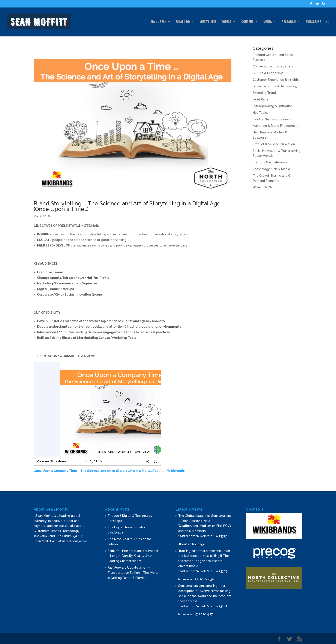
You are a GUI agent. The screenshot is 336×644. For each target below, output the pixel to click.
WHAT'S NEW (262, 187)
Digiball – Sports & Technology (275, 86)
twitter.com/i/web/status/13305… (204, 571)
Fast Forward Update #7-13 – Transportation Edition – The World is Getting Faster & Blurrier (133, 573)
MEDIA (268, 22)
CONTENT (247, 22)
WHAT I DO (183, 22)
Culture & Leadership (268, 73)
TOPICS (226, 22)
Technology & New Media (271, 169)
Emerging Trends (265, 93)
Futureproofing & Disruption (273, 106)
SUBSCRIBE (313, 22)
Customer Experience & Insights (276, 80)
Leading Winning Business (271, 119)
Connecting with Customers (273, 66)
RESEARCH (289, 22)
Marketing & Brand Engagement (276, 126)
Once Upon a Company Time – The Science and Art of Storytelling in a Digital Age (96, 471)
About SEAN (158, 22)
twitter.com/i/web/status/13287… (203, 606)
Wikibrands (176, 471)
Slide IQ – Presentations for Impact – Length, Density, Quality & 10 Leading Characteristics (133, 556)
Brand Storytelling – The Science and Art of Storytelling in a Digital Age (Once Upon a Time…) (127, 206)
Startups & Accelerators (270, 162)
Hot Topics (260, 113)
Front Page (261, 99)
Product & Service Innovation (274, 144)
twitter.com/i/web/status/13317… (203, 536)
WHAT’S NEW (208, 22)
